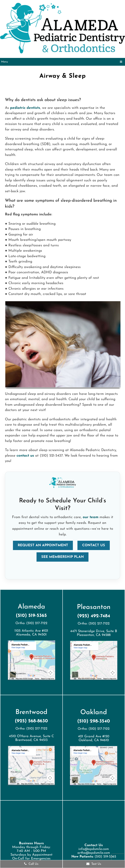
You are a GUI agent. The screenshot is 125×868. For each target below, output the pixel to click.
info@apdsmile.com (94, 849)
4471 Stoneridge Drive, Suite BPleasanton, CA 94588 (94, 633)
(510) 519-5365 (31, 616)
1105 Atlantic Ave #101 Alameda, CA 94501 (31, 633)
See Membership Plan (62, 557)
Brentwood (31, 712)
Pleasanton (94, 607)
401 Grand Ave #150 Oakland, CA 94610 (94, 738)
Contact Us (94, 545)
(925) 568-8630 (31, 721)
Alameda (31, 607)
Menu (5, 62)
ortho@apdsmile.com (94, 853)
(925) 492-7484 (94, 616)
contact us (25, 456)
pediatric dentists (25, 108)
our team (91, 517)
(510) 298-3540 (94, 721)
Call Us (31, 864)
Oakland (94, 713)
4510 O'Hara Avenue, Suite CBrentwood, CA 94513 (31, 738)
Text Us (94, 864)
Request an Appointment (43, 545)
